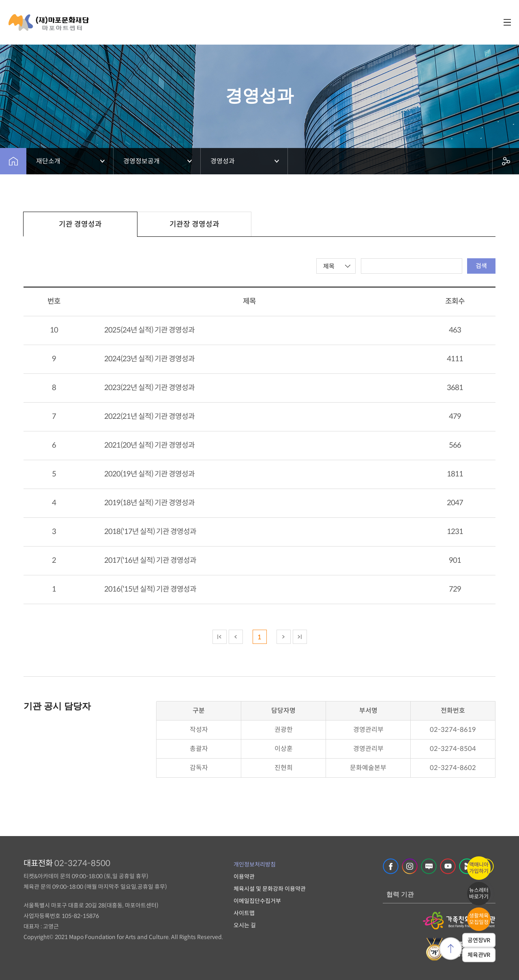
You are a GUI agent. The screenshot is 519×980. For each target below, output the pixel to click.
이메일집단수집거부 (257, 901)
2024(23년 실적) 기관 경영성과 (149, 359)
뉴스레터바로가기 (479, 893)
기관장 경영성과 (194, 224)
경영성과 (223, 161)
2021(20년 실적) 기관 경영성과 (149, 445)
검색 (481, 266)
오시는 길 (245, 925)
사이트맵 (244, 913)
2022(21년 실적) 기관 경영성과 (149, 416)
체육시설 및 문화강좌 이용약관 (270, 889)
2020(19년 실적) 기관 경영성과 (149, 474)
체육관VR (479, 955)
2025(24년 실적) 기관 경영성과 (149, 330)
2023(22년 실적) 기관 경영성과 (149, 388)
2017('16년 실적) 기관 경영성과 (150, 560)
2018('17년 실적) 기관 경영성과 (150, 532)
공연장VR (479, 940)
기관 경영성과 (80, 224)
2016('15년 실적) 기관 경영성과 (150, 589)
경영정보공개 (142, 161)
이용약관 (244, 877)
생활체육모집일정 (479, 919)
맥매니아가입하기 (479, 868)
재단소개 (48, 161)
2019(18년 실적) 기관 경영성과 (149, 503)
